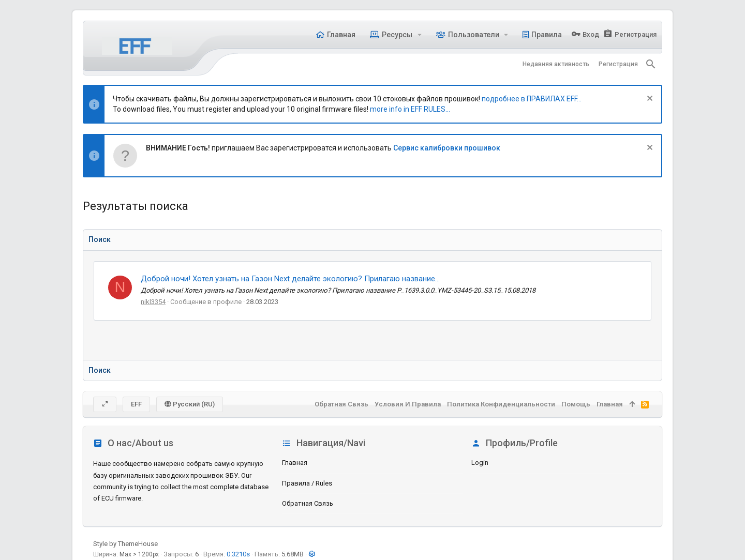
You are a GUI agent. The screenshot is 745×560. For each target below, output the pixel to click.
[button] (419, 35)
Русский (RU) (190, 404)
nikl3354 (153, 302)
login (480, 463)
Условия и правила (408, 404)
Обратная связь (308, 503)
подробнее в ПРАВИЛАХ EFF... (532, 99)
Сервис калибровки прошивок (447, 148)
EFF (136, 404)
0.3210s (238, 554)
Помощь (576, 404)
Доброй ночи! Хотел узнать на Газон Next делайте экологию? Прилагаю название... (290, 279)
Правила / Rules (307, 483)
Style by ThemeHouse (125, 544)
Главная (295, 463)
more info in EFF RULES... (410, 109)
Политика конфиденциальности (501, 404)
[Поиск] (651, 64)
